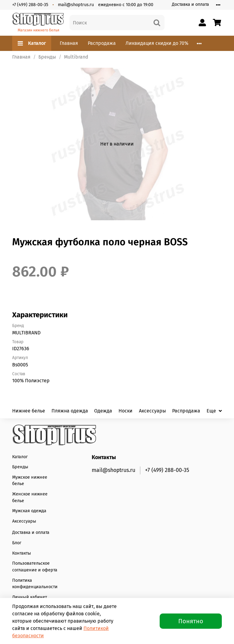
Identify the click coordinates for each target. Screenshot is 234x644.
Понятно (191, 621)
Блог (17, 543)
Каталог (32, 43)
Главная (69, 43)
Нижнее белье (29, 411)
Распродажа (102, 43)
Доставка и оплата (190, 4)
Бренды (47, 57)
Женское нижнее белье (30, 497)
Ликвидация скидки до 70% (157, 43)
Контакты (22, 553)
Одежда (103, 411)
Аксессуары (152, 411)
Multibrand (76, 57)
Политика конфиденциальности (35, 584)
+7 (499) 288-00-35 (30, 5)
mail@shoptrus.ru (76, 5)
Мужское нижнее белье (30, 481)
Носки (126, 411)
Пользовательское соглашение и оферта (35, 567)
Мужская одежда (29, 511)
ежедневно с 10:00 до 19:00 (126, 5)
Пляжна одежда (70, 411)
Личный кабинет (30, 597)
